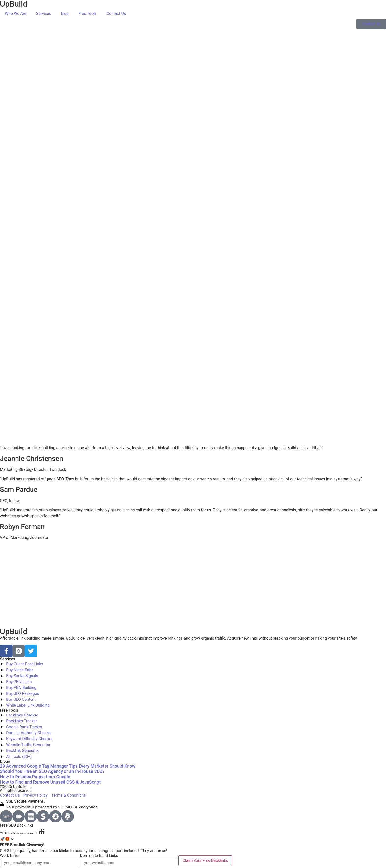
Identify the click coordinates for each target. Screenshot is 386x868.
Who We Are (16, 13)
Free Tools (88, 13)
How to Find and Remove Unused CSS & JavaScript (50, 782)
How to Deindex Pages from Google (35, 777)
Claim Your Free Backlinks (205, 860)
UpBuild (14, 631)
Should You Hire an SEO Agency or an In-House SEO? (52, 771)
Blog (65, 13)
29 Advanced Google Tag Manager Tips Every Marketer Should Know (68, 766)
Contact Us (116, 13)
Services (44, 13)
